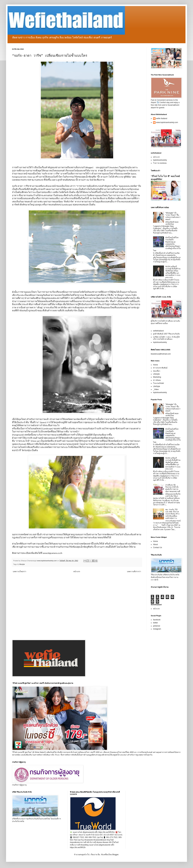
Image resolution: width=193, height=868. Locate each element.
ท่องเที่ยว (157, 371)
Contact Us (158, 547)
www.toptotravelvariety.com (167, 122)
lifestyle (22, 564)
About (155, 544)
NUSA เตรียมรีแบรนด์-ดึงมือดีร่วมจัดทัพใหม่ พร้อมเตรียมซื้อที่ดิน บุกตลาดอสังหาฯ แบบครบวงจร (173, 272)
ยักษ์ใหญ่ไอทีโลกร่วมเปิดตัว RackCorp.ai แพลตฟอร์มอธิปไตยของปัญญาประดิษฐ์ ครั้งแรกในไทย (167, 244)
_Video (156, 389)
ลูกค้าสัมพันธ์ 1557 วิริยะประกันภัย (166, 334)
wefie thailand (162, 118)
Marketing (157, 377)
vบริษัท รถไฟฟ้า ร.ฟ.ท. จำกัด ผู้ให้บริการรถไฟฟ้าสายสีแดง (166, 338)
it (18, 564)
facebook (157, 620)
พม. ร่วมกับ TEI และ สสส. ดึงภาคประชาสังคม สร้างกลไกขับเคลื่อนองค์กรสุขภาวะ (172, 514)
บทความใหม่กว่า (20, 572)
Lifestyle (156, 374)
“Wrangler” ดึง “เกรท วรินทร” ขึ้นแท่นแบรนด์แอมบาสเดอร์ (173, 216)
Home (155, 365)
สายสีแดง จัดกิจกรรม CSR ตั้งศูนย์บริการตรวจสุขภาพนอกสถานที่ (173, 488)
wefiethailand (158, 331)
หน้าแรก (77, 572)
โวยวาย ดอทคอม (160, 163)
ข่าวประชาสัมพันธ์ (160, 368)
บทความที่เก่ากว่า (134, 572)
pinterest (157, 626)
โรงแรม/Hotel (158, 383)
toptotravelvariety (160, 160)
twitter (155, 623)
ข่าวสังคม (157, 380)
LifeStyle (157, 386)
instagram (157, 629)
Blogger (115, 855)
